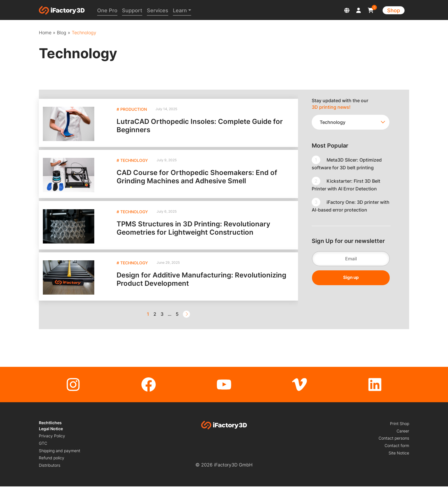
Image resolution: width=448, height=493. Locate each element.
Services (159, 10)
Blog (62, 33)
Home (45, 33)
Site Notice (399, 459)
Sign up (351, 277)
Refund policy (52, 465)
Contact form (397, 452)
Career (403, 437)
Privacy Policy (52, 442)
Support (133, 10)
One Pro (108, 10)
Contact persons (394, 445)
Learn (181, 10)
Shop (394, 10)
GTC (43, 450)
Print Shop (400, 430)
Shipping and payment (60, 457)
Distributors (50, 472)
